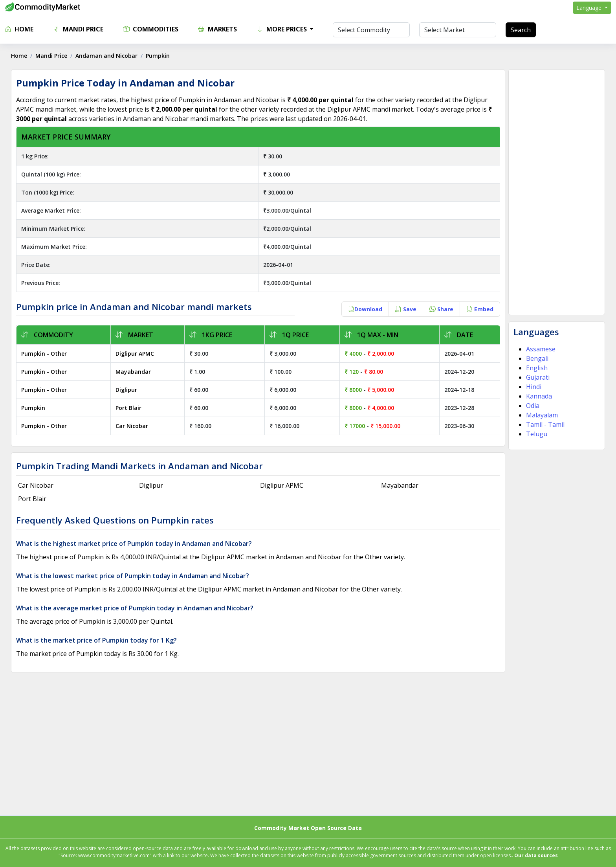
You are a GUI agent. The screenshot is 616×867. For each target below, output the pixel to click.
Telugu (536, 434)
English (536, 368)
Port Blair (129, 408)
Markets (217, 29)
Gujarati (537, 377)
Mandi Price (78, 29)
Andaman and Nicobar (107, 56)
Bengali (537, 358)
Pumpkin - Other (45, 354)
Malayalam (542, 415)
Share (441, 309)
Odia (532, 406)
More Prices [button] (282, 29)
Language (590, 8)
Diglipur (127, 390)
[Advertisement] (556, 192)
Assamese (540, 349)
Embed (479, 309)
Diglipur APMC (135, 354)
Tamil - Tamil (545, 424)
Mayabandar (134, 372)
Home (19, 29)
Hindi (533, 387)
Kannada (539, 396)
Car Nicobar (132, 426)
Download (365, 309)
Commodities (151, 29)
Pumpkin (34, 408)
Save (405, 309)
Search (521, 30)
